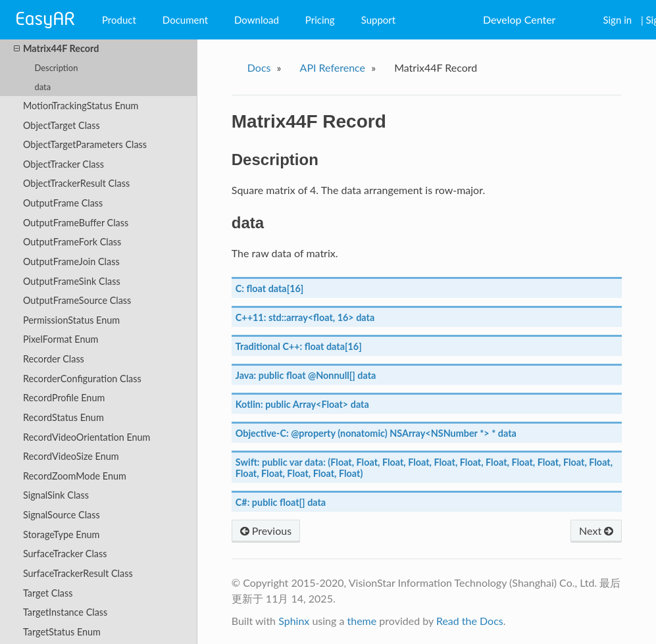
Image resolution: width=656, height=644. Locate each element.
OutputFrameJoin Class (71, 261)
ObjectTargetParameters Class (85, 144)
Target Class (48, 593)
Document (185, 20)
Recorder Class (54, 359)
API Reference (333, 67)
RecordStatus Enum (63, 417)
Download (257, 20)
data (42, 87)
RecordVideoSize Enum (71, 456)
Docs (259, 67)
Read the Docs (470, 621)
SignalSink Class (56, 495)
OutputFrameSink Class (72, 281)
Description (56, 68)
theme (362, 621)
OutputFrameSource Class (77, 300)
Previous (266, 531)
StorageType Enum (61, 534)
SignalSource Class (62, 515)
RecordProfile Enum (64, 398)
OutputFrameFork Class (72, 242)
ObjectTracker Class (63, 164)
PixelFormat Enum (61, 339)
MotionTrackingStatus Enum (81, 106)
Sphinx (294, 621)
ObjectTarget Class (62, 125)
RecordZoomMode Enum (75, 476)
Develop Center (519, 19)
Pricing (320, 20)
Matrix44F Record (56, 49)
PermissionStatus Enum (71, 320)
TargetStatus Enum (62, 632)
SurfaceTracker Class (65, 554)
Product (119, 20)
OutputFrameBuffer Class (76, 223)
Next (596, 531)
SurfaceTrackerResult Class (78, 573)
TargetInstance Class (65, 612)
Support (379, 20)
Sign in (617, 20)
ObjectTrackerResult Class (76, 183)
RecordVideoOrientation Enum (87, 437)
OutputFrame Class (63, 203)
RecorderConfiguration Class (82, 379)
